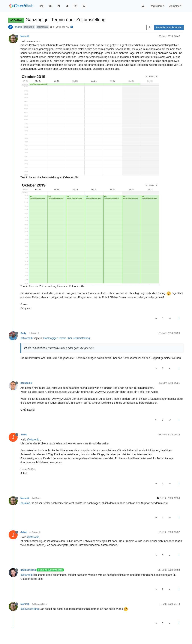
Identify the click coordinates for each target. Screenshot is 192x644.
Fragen (18, 27)
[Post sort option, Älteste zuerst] (150, 27)
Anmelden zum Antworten (169, 27)
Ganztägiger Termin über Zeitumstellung (67, 338)
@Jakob (36, 498)
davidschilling (28, 570)
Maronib (25, 36)
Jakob (24, 435)
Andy (23, 333)
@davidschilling (39, 604)
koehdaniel (26, 383)
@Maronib (34, 333)
